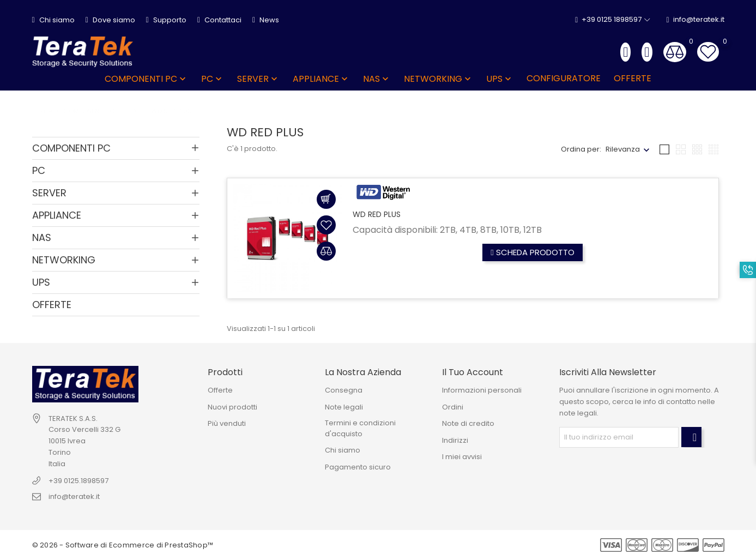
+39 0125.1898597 (78, 481)
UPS (500, 79)
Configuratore (564, 78)
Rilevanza (623, 149)
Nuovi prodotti (232, 407)
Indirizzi (455, 440)
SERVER (258, 79)
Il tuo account (473, 372)
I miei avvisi (462, 457)
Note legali (344, 407)
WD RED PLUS (377, 214)
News (266, 20)
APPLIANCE (321, 79)
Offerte (220, 390)
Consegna (344, 390)
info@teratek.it (695, 20)
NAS (377, 79)
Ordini (453, 407)
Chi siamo (53, 20)
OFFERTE (633, 78)
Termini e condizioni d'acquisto (360, 428)
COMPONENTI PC (146, 79)
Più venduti (227, 423)
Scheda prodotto (532, 252)
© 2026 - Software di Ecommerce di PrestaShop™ (123, 545)
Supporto (166, 20)
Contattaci (219, 20)
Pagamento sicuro (358, 467)
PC (213, 79)
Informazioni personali (482, 390)
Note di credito (468, 423)
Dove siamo (110, 20)
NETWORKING (439, 79)
